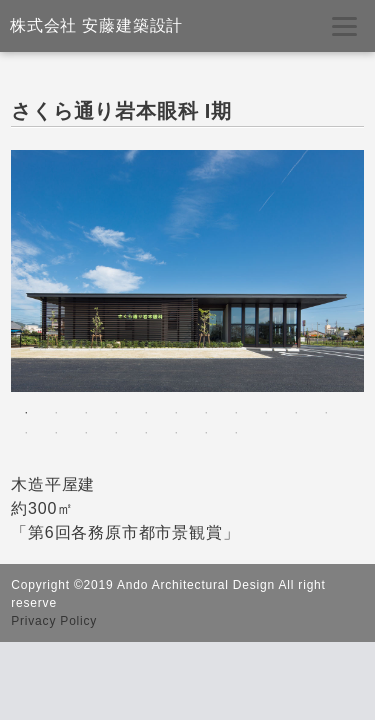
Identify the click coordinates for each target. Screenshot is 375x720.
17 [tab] (176, 433)
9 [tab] (266, 413)
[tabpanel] (187, 271)
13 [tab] (56, 433)
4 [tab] (116, 413)
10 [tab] (296, 413)
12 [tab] (26, 433)
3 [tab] (86, 413)
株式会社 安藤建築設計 (96, 25)
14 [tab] (86, 433)
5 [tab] (146, 413)
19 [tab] (236, 433)
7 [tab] (206, 413)
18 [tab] (206, 433)
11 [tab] (326, 413)
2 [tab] (56, 413)
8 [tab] (236, 413)
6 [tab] (176, 413)
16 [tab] (146, 433)
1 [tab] (26, 413)
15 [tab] (116, 433)
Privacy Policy (54, 621)
